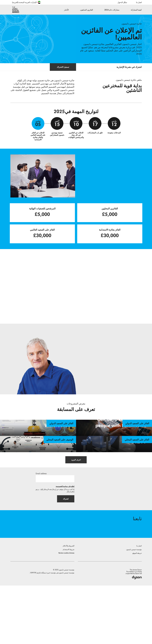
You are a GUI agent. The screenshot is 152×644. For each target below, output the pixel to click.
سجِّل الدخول (122, 2)
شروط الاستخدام (69, 608)
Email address (41, 530)
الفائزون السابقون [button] (86, 10)
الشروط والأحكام (69, 604)
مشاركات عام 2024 (112, 10)
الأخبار (66, 10)
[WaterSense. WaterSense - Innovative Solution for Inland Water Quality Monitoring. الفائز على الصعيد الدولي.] (38, 445)
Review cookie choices (66, 611)
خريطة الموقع (137, 612)
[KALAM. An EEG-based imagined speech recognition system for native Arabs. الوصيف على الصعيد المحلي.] (38, 487)
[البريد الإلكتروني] (55, 535)
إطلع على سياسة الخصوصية (65, 543)
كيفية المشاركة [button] (136, 10)
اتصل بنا (139, 2)
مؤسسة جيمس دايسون (134, 608)
